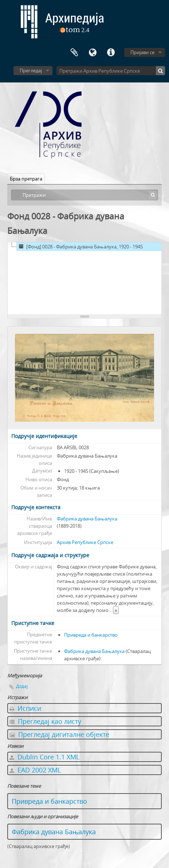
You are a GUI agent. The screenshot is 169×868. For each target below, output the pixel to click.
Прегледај (31, 70)
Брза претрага (26, 179)
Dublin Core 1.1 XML (44, 757)
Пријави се (142, 52)
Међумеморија (74, 53)
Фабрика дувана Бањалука (87, 519)
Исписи (25, 708)
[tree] (84, 279)
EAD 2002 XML (35, 770)
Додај (22, 686)
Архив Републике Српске (85, 542)
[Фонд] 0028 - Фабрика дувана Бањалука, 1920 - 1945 (80, 247)
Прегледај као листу (45, 721)
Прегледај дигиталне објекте (59, 734)
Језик (93, 53)
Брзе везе (111, 53)
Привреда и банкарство (91, 635)
